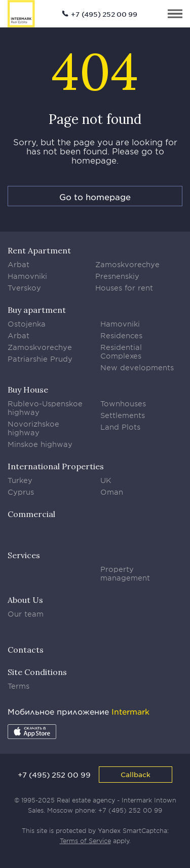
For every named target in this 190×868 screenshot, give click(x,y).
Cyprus (21, 492)
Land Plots (120, 427)
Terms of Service (85, 841)
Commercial (31, 514)
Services (24, 555)
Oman (112, 492)
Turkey (20, 480)
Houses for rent (124, 288)
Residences (121, 335)
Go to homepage (95, 197)
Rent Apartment (39, 250)
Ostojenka (27, 324)
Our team (26, 614)
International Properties (56, 466)
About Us (25, 600)
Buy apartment (37, 310)
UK (106, 480)
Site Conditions (37, 672)
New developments (137, 367)
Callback (136, 774)
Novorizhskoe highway (33, 428)
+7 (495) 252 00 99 (104, 14)
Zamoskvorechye (127, 264)
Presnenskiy (117, 276)
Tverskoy (24, 288)
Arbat (18, 264)
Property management (125, 573)
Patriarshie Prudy (40, 359)
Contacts (26, 650)
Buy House (28, 390)
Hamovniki (27, 276)
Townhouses (123, 404)
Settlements (123, 415)
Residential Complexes (121, 351)
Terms (18, 686)
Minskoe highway (40, 444)
